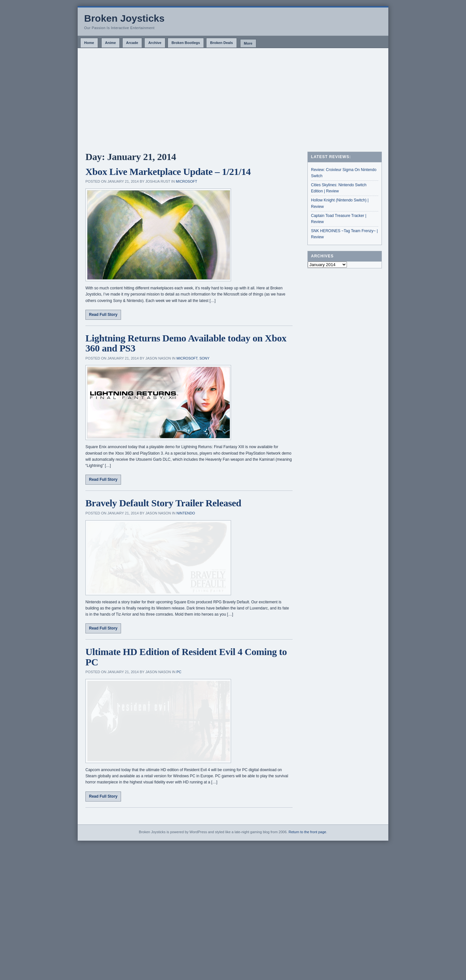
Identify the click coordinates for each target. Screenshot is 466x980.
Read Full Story (103, 315)
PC (179, 743)
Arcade (132, 43)
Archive (155, 43)
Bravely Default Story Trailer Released (163, 503)
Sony (204, 358)
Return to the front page (307, 965)
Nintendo (186, 513)
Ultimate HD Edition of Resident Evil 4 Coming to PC (186, 728)
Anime (111, 43)
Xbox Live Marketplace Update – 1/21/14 (168, 172)
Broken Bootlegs (186, 43)
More (248, 43)
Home (89, 43)
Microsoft (186, 181)
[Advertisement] (233, 97)
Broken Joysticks (124, 18)
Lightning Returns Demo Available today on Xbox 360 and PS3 (186, 343)
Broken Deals (221, 43)
